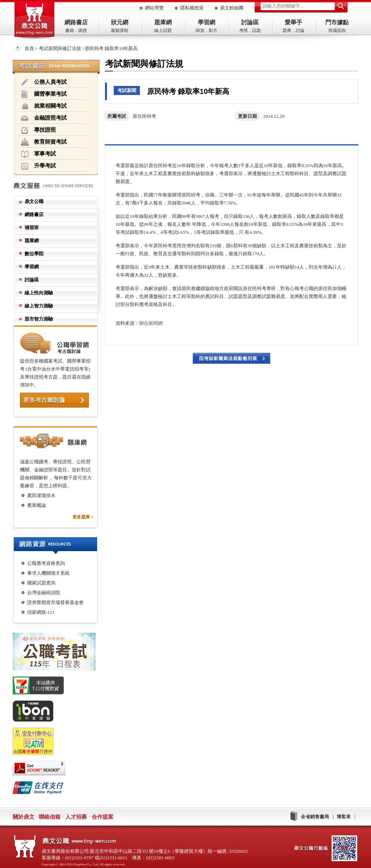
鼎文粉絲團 (232, 8)
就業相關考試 (44, 106)
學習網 (207, 22)
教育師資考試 (44, 142)
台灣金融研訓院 (44, 593)
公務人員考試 (44, 82)
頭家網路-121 (41, 612)
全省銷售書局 (315, 817)
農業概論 (37, 505)
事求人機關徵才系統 (48, 573)
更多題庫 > (83, 517)
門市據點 (337, 22)
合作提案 (103, 817)
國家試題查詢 (41, 583)
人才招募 (76, 817)
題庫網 (163, 22)
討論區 (250, 22)
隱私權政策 (192, 8)
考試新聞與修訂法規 (60, 48)
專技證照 (38, 130)
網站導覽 (154, 8)
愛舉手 (293, 22)
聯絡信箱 (50, 817)
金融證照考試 (44, 118)
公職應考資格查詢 (46, 563)
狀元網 (120, 22)
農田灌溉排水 (41, 495)
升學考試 (38, 166)
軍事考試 (38, 154)
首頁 (29, 48)
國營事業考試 (44, 94)
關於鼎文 (24, 817)
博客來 (344, 817)
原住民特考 (144, 116)
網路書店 (76, 22)
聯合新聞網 (151, 323)
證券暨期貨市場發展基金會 (55, 602)
